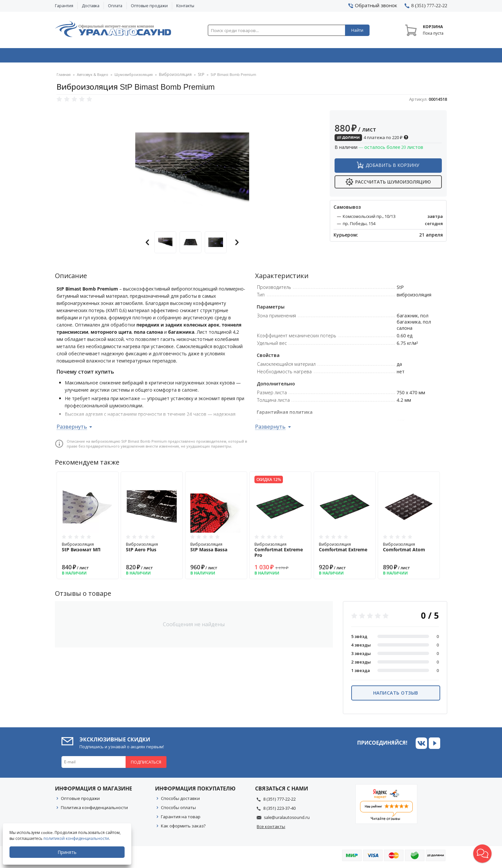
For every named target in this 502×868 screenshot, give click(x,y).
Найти (357, 30)
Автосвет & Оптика (332, 57)
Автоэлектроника (253, 57)
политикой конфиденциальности (77, 838)
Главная (64, 77)
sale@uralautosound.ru (287, 819)
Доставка (91, 6)
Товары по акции (410, 57)
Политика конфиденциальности (94, 809)
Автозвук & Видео (93, 57)
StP (196, 77)
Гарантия (64, 6)
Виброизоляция (173, 77)
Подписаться (146, 764)
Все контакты (271, 828)
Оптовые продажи (149, 6)
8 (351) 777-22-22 (279, 801)
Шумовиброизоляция (134, 77)
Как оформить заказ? (183, 828)
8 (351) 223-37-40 (279, 810)
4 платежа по (372, 139)
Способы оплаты (178, 809)
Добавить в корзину (392, 167)
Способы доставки (180, 800)
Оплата (115, 6)
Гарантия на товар (181, 819)
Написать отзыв (396, 695)
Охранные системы (173, 57)
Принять (68, 852)
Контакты (185, 6)
